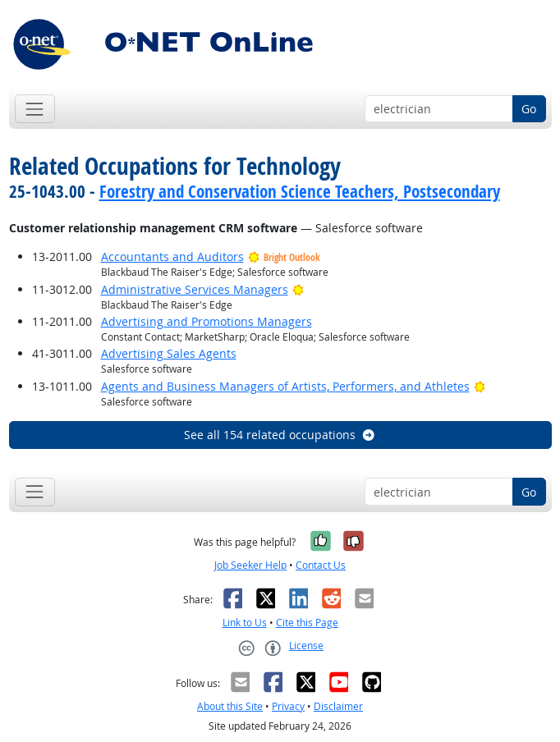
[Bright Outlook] (298, 289)
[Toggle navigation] (35, 109)
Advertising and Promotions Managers (207, 321)
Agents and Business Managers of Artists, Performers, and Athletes (285, 386)
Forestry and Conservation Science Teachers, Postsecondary (300, 191)
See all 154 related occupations (280, 435)
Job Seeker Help (250, 565)
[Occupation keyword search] (439, 109)
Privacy (288, 706)
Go (529, 109)
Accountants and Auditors (172, 256)
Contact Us (321, 565)
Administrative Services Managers (195, 289)
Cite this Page (307, 623)
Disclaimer (338, 706)
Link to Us (245, 623)
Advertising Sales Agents (169, 353)
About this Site (230, 706)
